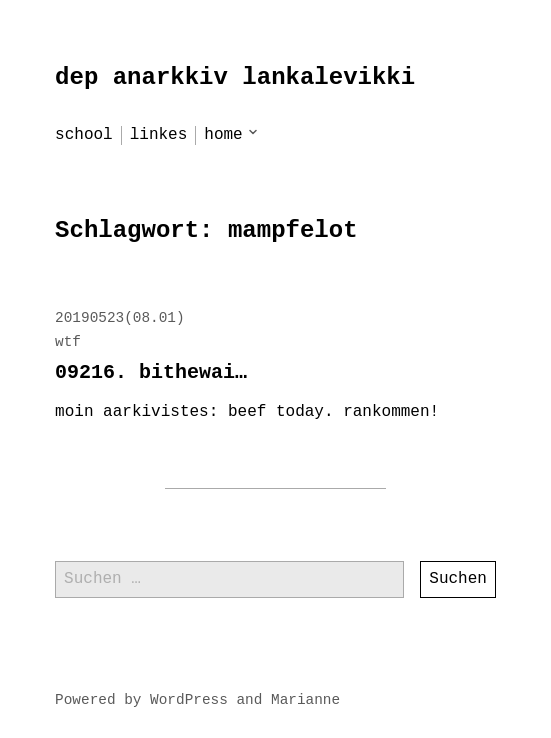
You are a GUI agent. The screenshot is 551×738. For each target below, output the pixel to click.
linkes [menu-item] (159, 135)
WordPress (189, 700)
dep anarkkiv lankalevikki (235, 77)
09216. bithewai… (151, 372)
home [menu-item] (223, 135)
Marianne (305, 700)
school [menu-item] (84, 135)
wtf (68, 342)
